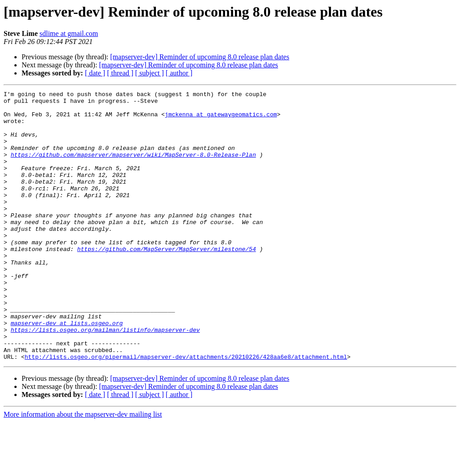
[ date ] (95, 73)
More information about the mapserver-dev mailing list (83, 468)
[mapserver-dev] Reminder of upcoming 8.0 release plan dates (200, 57)
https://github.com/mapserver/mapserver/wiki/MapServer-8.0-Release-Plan (133, 168)
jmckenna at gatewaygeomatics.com (221, 119)
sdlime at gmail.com (69, 33)
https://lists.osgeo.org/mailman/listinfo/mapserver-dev (105, 378)
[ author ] (179, 73)
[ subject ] (150, 73)
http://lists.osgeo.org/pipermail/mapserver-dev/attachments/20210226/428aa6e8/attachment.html (186, 410)
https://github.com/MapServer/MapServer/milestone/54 (167, 281)
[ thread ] (120, 73)
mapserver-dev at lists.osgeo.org (67, 370)
